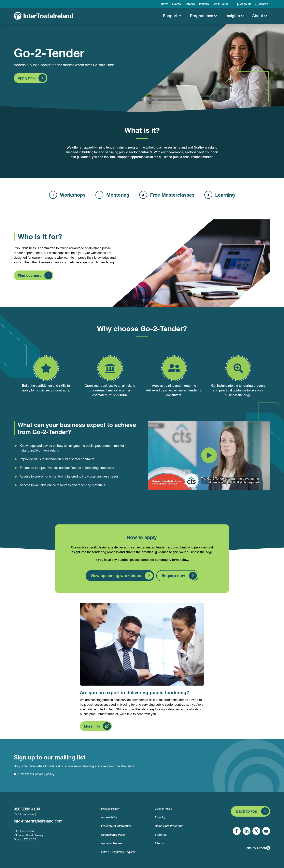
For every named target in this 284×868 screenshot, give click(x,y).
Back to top (246, 811)
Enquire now (173, 578)
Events (176, 4)
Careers (190, 4)
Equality (160, 817)
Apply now (27, 80)
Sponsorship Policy (113, 835)
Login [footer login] (158, 852)
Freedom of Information (116, 826)
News (164, 4)
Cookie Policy (163, 809)
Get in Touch (221, 4)
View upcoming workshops (116, 578)
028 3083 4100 (27, 809)
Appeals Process (112, 843)
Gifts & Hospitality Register (118, 852)
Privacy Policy (110, 809)
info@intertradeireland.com (38, 821)
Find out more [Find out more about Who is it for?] (30, 278)
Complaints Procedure (169, 826)
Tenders (204, 4)
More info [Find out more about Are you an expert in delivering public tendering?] (92, 728)
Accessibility (109, 817)
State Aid (161, 835)
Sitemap (160, 843)
